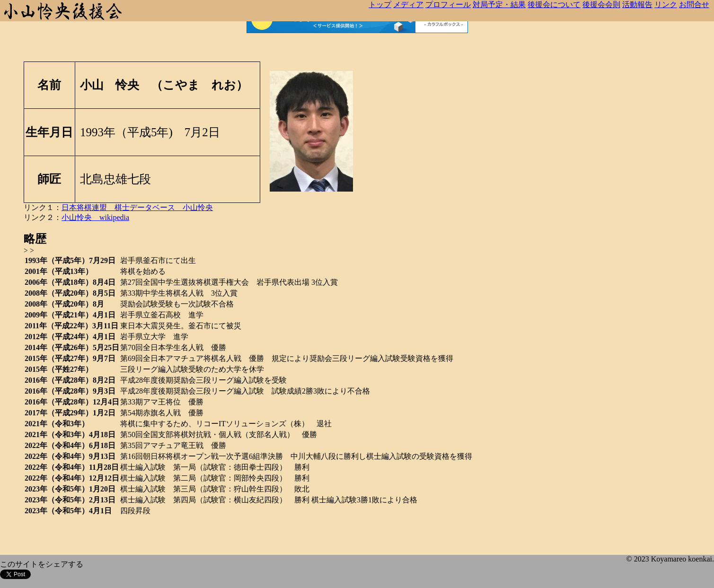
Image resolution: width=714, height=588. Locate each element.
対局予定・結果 (499, 4)
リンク (666, 4)
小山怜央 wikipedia (95, 217)
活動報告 (637, 4)
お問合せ (694, 4)
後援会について (554, 4)
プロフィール (448, 4)
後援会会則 (601, 4)
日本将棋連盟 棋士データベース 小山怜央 (137, 207)
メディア (408, 4)
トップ (380, 4)
